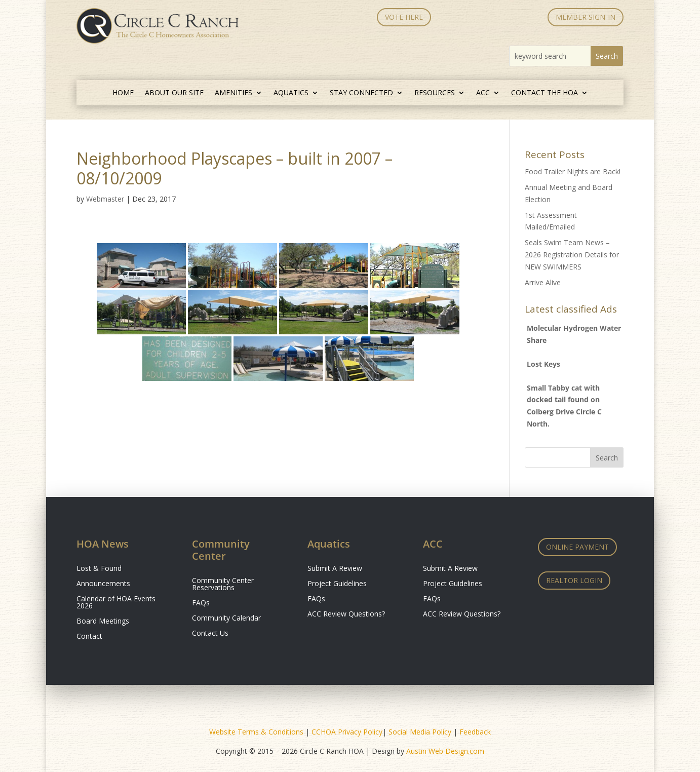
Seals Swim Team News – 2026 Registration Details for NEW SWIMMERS (572, 255)
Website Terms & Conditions (256, 732)
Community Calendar (226, 619)
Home (123, 93)
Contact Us (210, 634)
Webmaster (105, 199)
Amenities (234, 93)
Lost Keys (543, 364)
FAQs (201, 603)
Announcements (103, 584)
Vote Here (404, 17)
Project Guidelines (337, 584)
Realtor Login (574, 580)
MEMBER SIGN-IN (586, 17)
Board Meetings (103, 622)
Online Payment (577, 547)
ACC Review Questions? (346, 614)
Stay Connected (361, 93)
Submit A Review (335, 569)
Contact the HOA (545, 93)
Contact (89, 637)
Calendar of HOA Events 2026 (116, 603)
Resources (435, 93)
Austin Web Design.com (445, 751)
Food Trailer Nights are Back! (573, 171)
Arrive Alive (543, 282)
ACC (483, 93)
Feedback (475, 732)
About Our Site (174, 93)
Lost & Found (99, 569)
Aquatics (291, 93)
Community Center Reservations (223, 585)
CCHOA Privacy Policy (347, 732)
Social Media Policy (420, 732)
